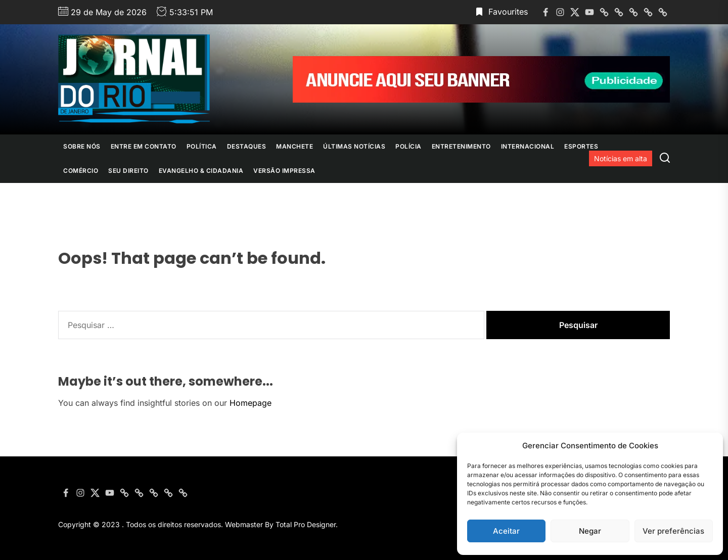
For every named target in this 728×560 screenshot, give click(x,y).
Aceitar (506, 531)
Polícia (408, 146)
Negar (590, 531)
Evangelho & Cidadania (201, 171)
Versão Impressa (284, 171)
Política (202, 146)
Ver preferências (673, 531)
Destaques (247, 146)
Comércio (81, 171)
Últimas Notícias (354, 146)
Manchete (294, 146)
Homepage (251, 403)
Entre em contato (144, 146)
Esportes (581, 146)
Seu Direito (128, 171)
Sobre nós (82, 146)
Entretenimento (461, 146)
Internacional (528, 146)
